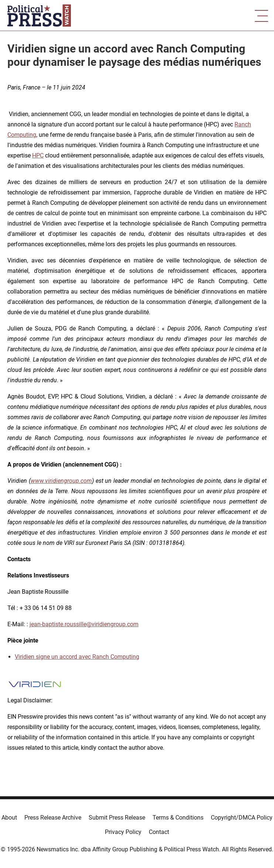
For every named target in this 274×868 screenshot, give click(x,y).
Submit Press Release (117, 818)
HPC (38, 155)
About (9, 818)
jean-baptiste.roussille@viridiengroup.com (84, 624)
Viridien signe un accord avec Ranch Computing (77, 657)
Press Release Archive (53, 818)
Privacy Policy (123, 832)
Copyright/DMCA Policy (242, 818)
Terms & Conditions (178, 818)
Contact (159, 832)
